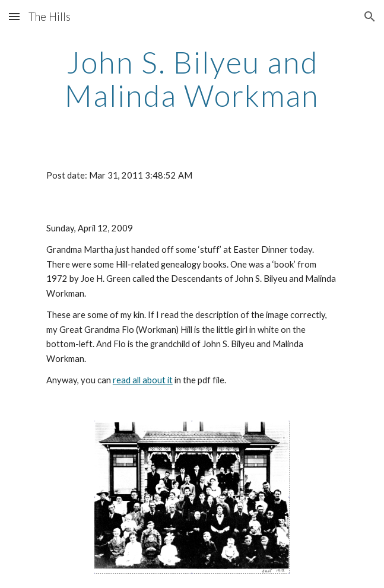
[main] (192, 79)
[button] (14, 16)
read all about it (143, 380)
